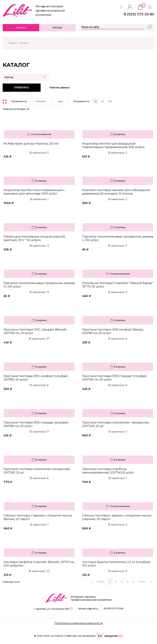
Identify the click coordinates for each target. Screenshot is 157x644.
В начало (101, 582)
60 (102, 101)
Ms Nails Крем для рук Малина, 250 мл (31, 144)
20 (95, 101)
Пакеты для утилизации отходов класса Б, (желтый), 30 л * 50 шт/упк (35, 238)
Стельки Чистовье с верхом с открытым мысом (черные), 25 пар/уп (117, 517)
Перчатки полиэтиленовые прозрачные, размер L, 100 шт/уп (118, 238)
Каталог (21, 28)
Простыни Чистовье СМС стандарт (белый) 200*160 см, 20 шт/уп (35, 331)
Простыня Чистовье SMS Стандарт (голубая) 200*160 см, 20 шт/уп (114, 378)
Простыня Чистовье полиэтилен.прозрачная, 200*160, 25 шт (37, 471)
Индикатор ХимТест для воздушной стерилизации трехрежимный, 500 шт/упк (113, 145)
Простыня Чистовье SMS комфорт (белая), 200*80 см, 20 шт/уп (113, 331)
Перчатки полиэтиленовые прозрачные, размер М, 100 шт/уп (39, 285)
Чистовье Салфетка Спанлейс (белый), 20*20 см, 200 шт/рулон (39, 564)
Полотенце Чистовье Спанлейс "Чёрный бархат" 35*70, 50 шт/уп (118, 285)
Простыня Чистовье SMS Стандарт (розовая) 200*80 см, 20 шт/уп (36, 424)
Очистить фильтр (60, 88)
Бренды (57, 28)
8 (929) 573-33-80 (114, 608)
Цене (61, 101)
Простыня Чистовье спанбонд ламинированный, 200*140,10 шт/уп (108, 471)
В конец (142, 582)
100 (110, 101)
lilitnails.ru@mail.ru (88, 609)
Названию (41, 101)
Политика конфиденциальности (79, 623)
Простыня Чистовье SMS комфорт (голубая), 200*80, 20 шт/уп (36, 378)
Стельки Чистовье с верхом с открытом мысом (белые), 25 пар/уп (38, 517)
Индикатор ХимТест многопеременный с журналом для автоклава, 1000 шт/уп (34, 192)
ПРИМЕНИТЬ (22, 88)
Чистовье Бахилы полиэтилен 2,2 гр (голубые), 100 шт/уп (116, 564)
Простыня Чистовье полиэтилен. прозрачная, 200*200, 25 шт (116, 424)
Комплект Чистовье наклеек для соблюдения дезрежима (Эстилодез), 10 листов (116, 192)
